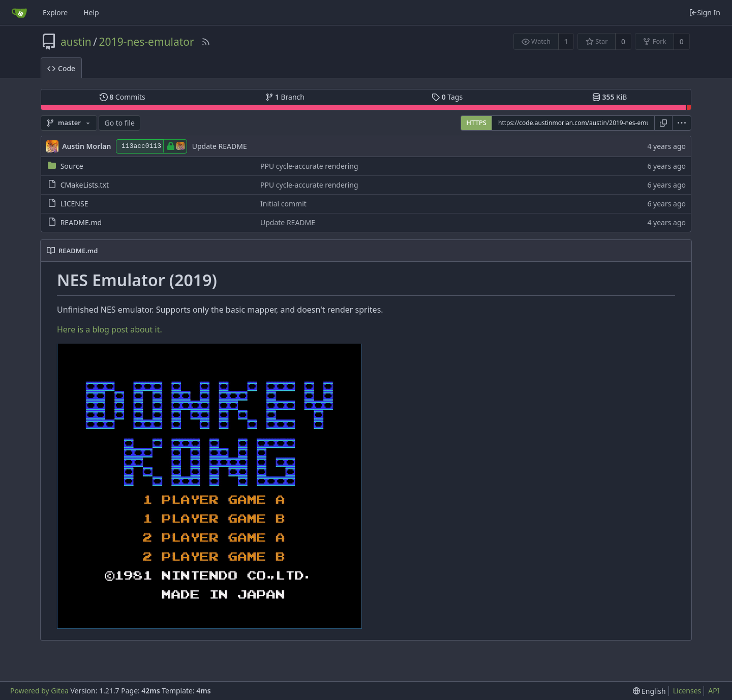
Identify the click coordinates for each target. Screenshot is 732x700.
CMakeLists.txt (85, 185)
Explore (55, 12)
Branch (285, 97)
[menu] (682, 123)
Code (61, 68)
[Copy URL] (663, 123)
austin (76, 42)
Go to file (119, 123)
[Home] (19, 13)
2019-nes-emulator (147, 42)
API (714, 691)
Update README (220, 146)
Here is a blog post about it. (110, 329)
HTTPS (476, 123)
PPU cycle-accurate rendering (309, 166)
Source (72, 166)
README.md (81, 222)
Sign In (705, 12)
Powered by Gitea (39, 691)
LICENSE (74, 204)
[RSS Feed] (206, 42)
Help (91, 12)
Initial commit (283, 204)
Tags (447, 97)
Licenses (687, 691)
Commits (123, 97)
